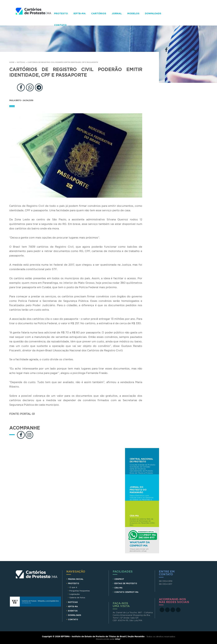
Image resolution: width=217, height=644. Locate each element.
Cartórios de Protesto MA (37, 580)
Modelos (133, 14)
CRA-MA (118, 588)
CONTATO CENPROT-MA (126, 592)
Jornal (117, 14)
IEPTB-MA (80, 14)
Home (12, 62)
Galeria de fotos (77, 598)
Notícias (21, 62)
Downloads (153, 14)
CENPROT (119, 579)
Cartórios (99, 14)
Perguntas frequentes (80, 591)
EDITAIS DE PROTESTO (126, 583)
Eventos (73, 611)
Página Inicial (76, 579)
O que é (73, 587)
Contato (60, 25)
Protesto (61, 14)
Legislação (75, 594)
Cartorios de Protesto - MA (34, 17)
